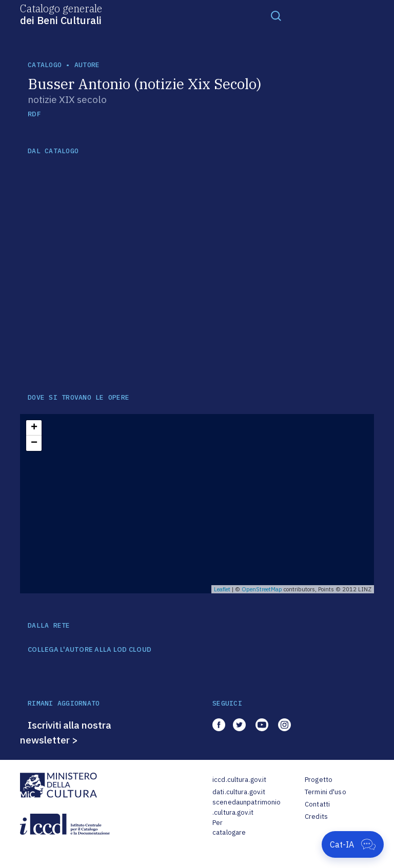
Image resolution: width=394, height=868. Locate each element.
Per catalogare (229, 828)
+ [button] (34, 428)
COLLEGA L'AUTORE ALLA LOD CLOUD (90, 650)
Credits (316, 817)
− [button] (34, 443)
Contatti (317, 804)
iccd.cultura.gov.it (239, 780)
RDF (34, 114)
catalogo (45, 65)
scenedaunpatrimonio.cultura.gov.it (247, 807)
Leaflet (222, 589)
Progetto (319, 780)
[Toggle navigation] (276, 15)
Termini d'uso (326, 792)
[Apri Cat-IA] (353, 844)
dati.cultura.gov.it (239, 792)
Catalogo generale (61, 14)
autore (87, 65)
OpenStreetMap (262, 589)
